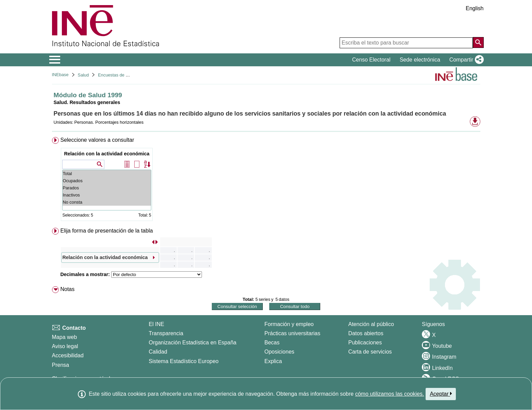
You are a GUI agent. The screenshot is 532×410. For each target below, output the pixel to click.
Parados (107, 188)
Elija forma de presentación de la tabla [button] (106, 231)
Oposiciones (279, 352)
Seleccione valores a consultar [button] (97, 140)
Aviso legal (65, 346)
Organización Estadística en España (193, 343)
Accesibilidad (68, 355)
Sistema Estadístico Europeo (184, 361)
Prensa (61, 365)
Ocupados (107, 181)
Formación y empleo (289, 324)
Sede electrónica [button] (420, 60)
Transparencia (166, 333)
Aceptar (441, 394)
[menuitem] (266, 180)
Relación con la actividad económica (107, 154)
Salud (83, 75)
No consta (107, 202)
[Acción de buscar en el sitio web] (478, 42)
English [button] (475, 8)
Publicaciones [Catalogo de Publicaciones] (365, 343)
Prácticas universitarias (293, 333)
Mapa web (65, 337)
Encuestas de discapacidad (124, 75)
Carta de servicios (370, 352)
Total (107, 174)
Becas (272, 343)
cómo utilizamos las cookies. (390, 394)
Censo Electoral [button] (371, 60)
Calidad (158, 352)
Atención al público (371, 324)
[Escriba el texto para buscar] (406, 43)
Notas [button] (67, 289)
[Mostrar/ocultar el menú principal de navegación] (55, 60)
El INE (157, 324)
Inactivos (107, 195)
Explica (273, 361)
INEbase (60, 75)
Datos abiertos (366, 333)
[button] (465, 60)
